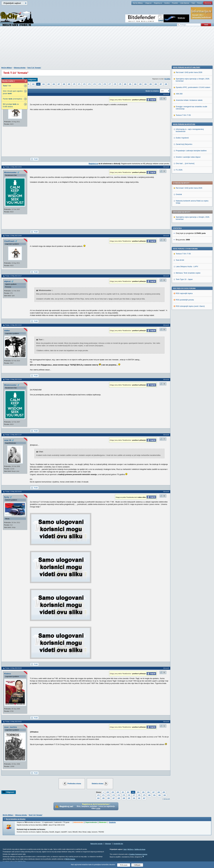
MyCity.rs (130, 849)
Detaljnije (112, 822)
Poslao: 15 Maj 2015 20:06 (13, 236)
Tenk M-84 (180, 186)
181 (130, 84)
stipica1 (7, 281)
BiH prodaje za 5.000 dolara (11, 105)
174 (94, 84)
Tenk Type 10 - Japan (184, 205)
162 (33, 84)
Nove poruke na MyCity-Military (187, 241)
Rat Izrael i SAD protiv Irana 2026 (189, 114)
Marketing (208, 3)
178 (115, 84)
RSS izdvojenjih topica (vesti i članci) (190, 232)
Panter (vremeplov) (12, 99)
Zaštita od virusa (140, 849)
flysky (7, 497)
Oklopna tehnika (20, 68)
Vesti (125, 849)
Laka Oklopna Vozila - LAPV (187, 192)
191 (134, 798)
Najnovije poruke (97, 844)
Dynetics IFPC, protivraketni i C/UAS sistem (193, 261)
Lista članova (185, 3)
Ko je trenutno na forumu (16, 819)
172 (84, 84)
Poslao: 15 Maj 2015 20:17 (13, 276)
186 (156, 84)
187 (161, 84)
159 (113, 792)
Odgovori (32, 80)
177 (110, 84)
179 (120, 84)
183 (140, 84)
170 (74, 84)
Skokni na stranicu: (152, 91)
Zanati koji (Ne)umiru (184, 318)
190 (129, 798)
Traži (193, 3)
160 (118, 792)
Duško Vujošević (182, 312)
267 (144, 798)
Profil (36, 159)
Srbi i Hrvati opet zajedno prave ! (13, 92)
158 (108, 792)
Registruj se (158, 3)
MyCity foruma (70, 859)
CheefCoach (9, 241)
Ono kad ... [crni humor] (185, 337)
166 (54, 84)
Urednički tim (118, 844)
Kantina (167, 3)
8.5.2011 (167, 79)
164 (43, 84)
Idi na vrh (167, 799)
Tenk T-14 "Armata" (34, 68)
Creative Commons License (138, 854)
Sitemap (108, 844)
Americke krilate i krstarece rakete (189, 274)
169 (69, 84)
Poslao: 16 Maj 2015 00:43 (13, 492)
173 (89, 84)
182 (135, 84)
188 (166, 84)
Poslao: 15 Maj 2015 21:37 (13, 435)
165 (49, 84)
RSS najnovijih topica (184, 219)
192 (139, 798)
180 (125, 84)
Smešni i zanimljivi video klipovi (188, 331)
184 (145, 84)
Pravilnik (175, 3)
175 (99, 84)
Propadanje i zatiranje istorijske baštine (191, 324)
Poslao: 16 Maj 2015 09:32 (13, 722)
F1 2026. (179, 344)
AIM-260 (179, 268)
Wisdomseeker (10, 172)
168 (64, 84)
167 (59, 84)
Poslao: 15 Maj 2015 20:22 (13, 325)
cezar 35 (8, 440)
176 (105, 84)
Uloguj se (148, 3)
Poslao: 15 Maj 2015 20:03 (13, 167)
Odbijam (137, 865)
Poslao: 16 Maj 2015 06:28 (13, 668)
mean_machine (11, 727)
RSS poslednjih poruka (185, 226)
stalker (7, 331)
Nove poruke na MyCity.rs (184, 298)
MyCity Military (138, 3)
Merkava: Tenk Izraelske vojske (188, 199)
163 (38, 84)
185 (151, 84)
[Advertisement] (107, 48)
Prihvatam (124, 865)
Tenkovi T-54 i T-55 (183, 180)
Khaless (8, 674)
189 (124, 798)
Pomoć (200, 3)
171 (79, 84)
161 (28, 84)
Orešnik (179, 120)
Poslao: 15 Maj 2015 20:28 (13, 380)
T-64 (7, 86)
